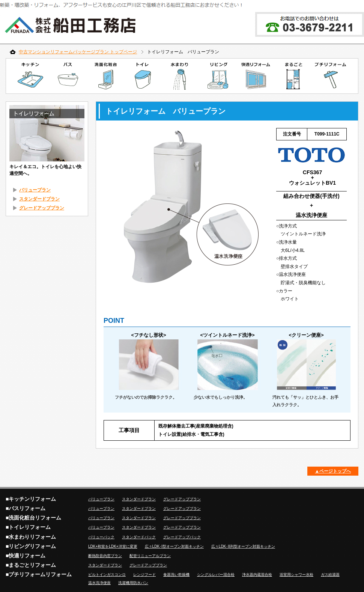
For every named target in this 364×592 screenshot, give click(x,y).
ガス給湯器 (330, 575)
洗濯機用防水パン (133, 583)
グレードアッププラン (42, 208)
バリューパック (101, 537)
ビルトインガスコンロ (107, 575)
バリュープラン (35, 190)
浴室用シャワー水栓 (296, 575)
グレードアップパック (182, 537)
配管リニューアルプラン (150, 556)
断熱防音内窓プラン (105, 556)
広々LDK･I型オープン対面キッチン (174, 546)
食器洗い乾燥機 (176, 575)
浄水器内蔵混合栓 (257, 575)
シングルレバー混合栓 (216, 575)
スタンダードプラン (39, 199)
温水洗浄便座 (99, 583)
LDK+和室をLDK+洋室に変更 (113, 546)
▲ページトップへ (333, 471)
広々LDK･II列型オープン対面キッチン (243, 546)
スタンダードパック (139, 537)
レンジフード (144, 575)
